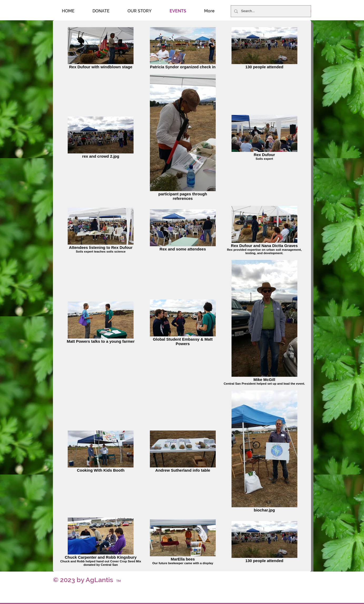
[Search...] (270, 11)
